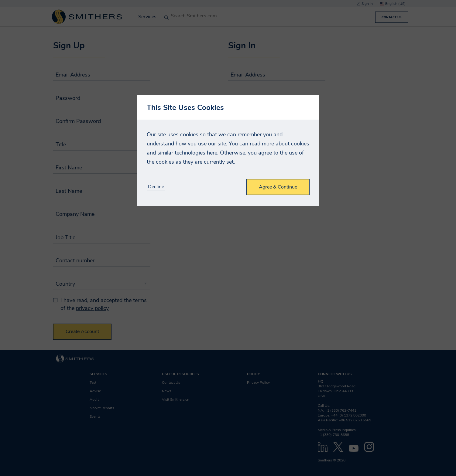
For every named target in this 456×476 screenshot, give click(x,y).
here (212, 153)
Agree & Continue (278, 187)
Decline (156, 187)
